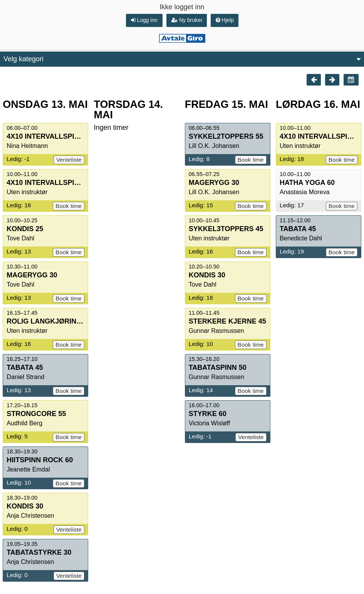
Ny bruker (187, 20)
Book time (69, 206)
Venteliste (69, 160)
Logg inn (144, 20)
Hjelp (225, 20)
